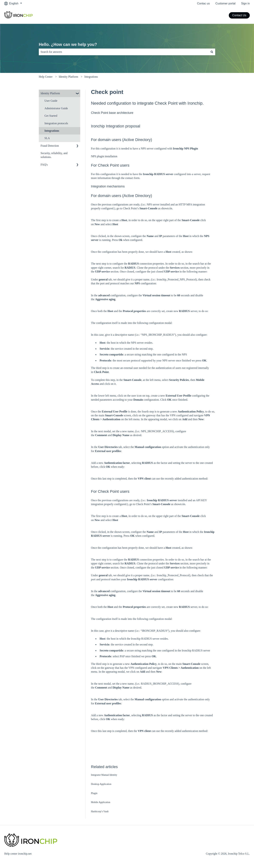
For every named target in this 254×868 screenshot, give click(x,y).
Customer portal (225, 3)
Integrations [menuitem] (52, 131)
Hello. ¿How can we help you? (68, 44)
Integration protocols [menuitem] (56, 123)
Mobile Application (101, 802)
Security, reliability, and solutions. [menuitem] (54, 155)
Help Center (46, 77)
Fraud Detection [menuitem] (50, 146)
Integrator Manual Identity (104, 775)
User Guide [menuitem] (51, 101)
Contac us (203, 3)
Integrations (91, 77)
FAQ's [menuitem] (44, 165)
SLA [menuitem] (47, 138)
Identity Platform (68, 77)
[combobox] (124, 52)
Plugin (94, 793)
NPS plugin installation (104, 156)
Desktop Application (101, 784)
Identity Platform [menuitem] (50, 93)
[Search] (212, 52)
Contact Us (239, 15)
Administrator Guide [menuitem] (56, 108)
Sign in (245, 3)
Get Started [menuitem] (51, 116)
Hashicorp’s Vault (100, 811)
